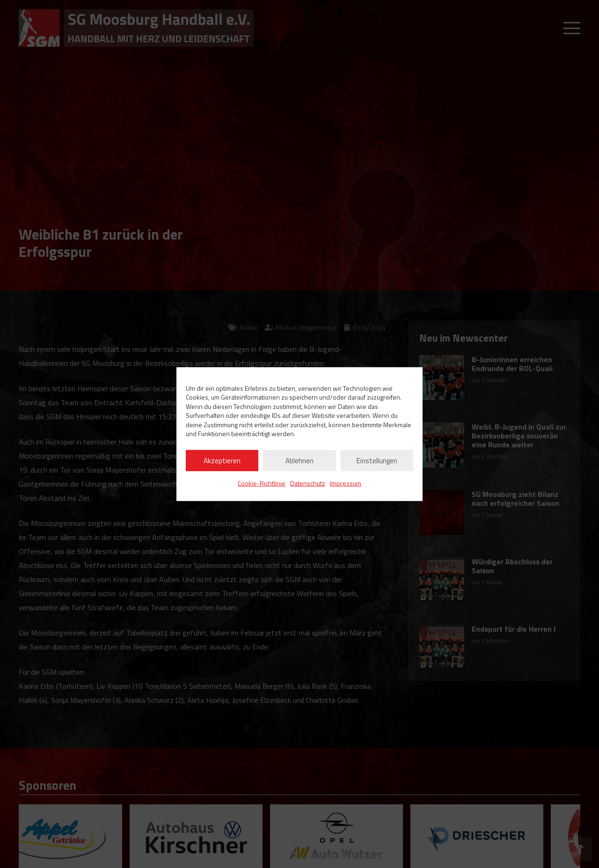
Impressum (346, 483)
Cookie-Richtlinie (262, 483)
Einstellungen (377, 460)
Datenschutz (308, 483)
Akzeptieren (222, 460)
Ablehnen (299, 460)
